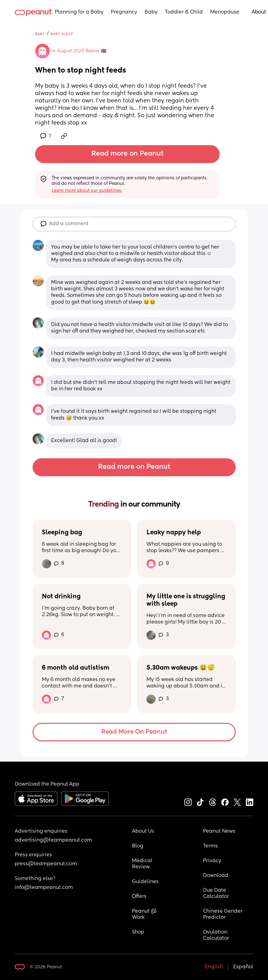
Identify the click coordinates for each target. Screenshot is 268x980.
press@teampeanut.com (46, 864)
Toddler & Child (184, 12)
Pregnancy (124, 12)
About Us (143, 831)
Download (216, 876)
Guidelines (145, 882)
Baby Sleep (62, 34)
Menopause (225, 12)
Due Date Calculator (216, 894)
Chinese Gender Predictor (223, 914)
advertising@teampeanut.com (53, 840)
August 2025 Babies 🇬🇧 (82, 51)
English (214, 967)
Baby (151, 12)
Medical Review (143, 864)
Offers (139, 897)
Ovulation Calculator (216, 935)
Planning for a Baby (79, 12)
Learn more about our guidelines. (87, 191)
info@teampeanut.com (44, 888)
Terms (210, 846)
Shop (138, 932)
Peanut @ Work (145, 914)
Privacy (212, 861)
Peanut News (219, 831)
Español (243, 967)
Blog (138, 846)
